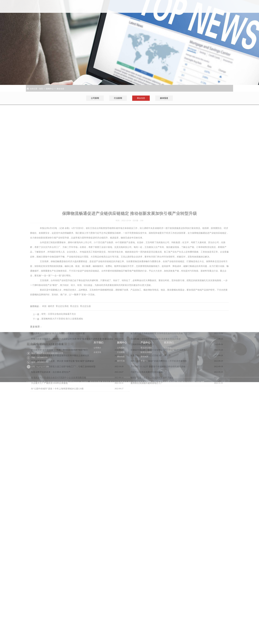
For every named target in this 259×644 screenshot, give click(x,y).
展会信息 (60, 89)
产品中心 (207, 16)
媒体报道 (164, 98)
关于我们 (172, 16)
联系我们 (225, 16)
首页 (155, 16)
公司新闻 (95, 98)
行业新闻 (118, 98)
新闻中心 (190, 16)
